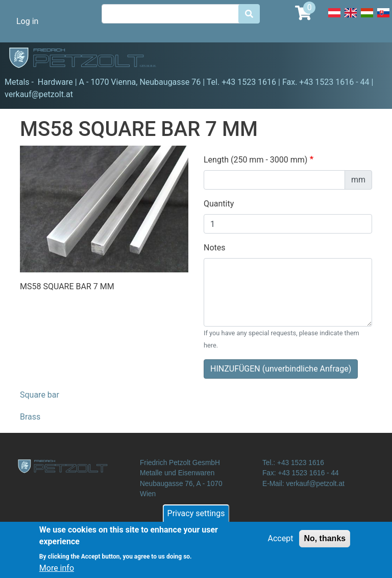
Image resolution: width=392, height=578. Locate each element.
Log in (27, 21)
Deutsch (334, 18)
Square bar (40, 395)
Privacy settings (196, 517)
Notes (215, 248)
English (351, 18)
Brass (30, 417)
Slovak (383, 18)
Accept (281, 542)
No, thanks (325, 542)
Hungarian (367, 18)
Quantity (219, 204)
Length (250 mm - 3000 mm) (255, 160)
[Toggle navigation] (370, 59)
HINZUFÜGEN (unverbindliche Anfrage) (281, 369)
